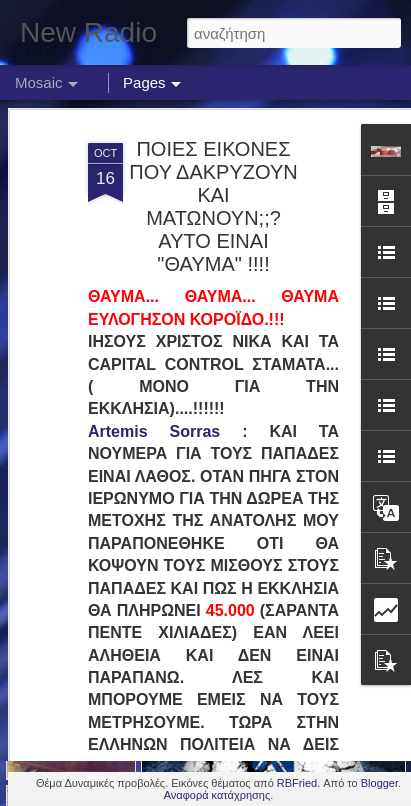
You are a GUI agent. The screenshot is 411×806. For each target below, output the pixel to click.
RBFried (297, 783)
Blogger (379, 783)
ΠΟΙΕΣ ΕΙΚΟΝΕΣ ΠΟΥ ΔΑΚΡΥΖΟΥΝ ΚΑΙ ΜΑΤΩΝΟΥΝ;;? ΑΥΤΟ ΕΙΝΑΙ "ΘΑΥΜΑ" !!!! (213, 134)
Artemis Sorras (154, 358)
